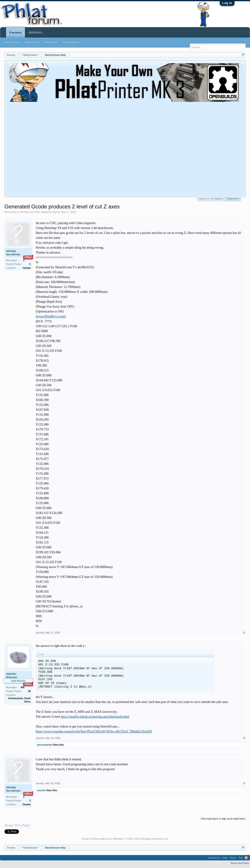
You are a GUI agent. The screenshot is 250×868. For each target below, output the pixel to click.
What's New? (52, 42)
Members (36, 32)
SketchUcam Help (30, 212)
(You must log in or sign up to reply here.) (223, 819)
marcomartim (45, 745)
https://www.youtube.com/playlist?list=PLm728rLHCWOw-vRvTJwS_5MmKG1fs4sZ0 (94, 731)
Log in (227, 3)
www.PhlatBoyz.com (51, 316)
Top (240, 858)
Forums (15, 32)
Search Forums (12, 42)
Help (225, 858)
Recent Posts (32, 42)
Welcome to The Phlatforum (211, 199)
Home (233, 858)
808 (23, 687)
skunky (56, 212)
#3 (244, 783)
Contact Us (214, 858)
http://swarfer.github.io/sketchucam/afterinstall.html (95, 717)
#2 (244, 738)
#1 (244, 633)
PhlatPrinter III (233, 198)
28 (29, 691)
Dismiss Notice (242, 65)
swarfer (11, 674)
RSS (246, 858)
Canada (27, 268)
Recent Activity (71, 42)
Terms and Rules (240, 863)
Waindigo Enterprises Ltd (154, 839)
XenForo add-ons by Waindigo (107, 839)
